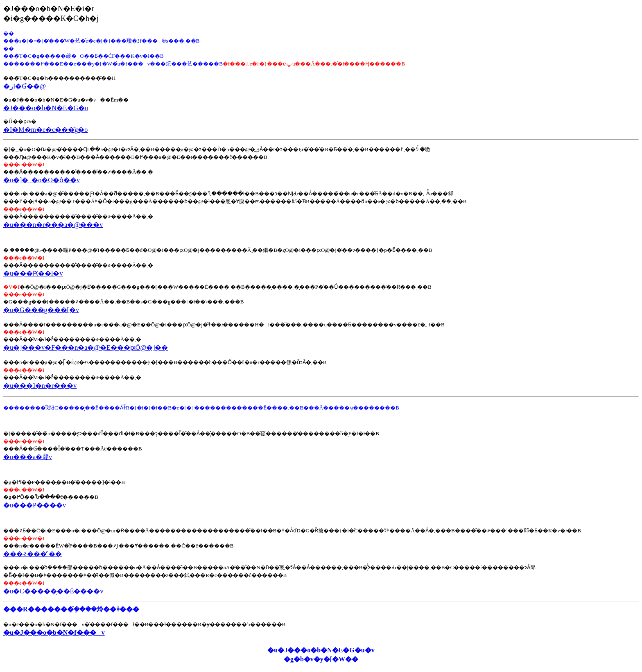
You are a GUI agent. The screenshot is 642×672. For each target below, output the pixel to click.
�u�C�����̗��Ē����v (53, 591)
